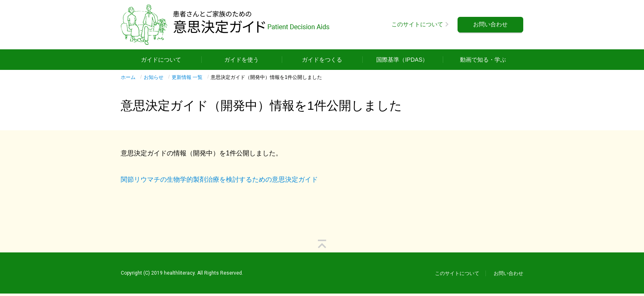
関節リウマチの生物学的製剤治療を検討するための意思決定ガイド (219, 179)
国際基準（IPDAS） (402, 60)
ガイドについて (161, 60)
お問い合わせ (490, 24)
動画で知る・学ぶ (483, 60)
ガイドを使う (241, 60)
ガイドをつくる (322, 60)
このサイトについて (417, 24)
